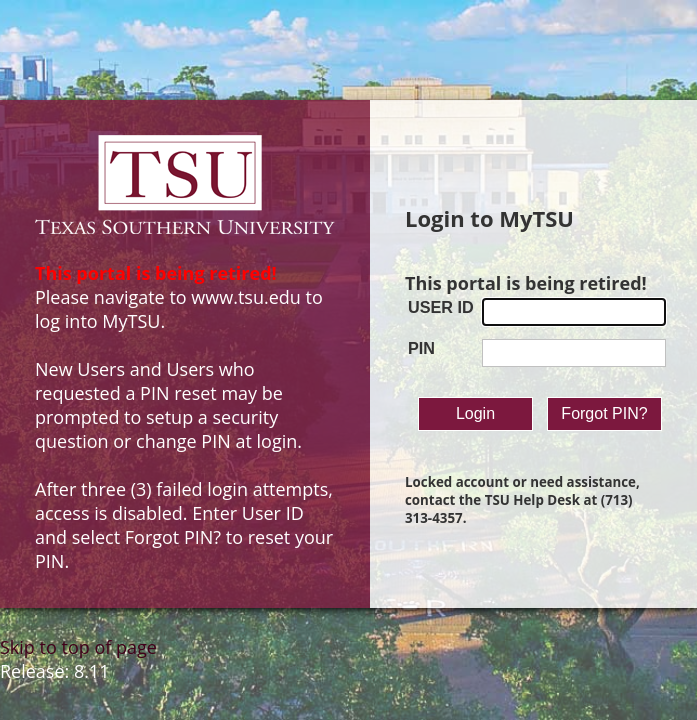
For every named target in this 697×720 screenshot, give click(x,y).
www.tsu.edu (246, 297)
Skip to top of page (78, 647)
